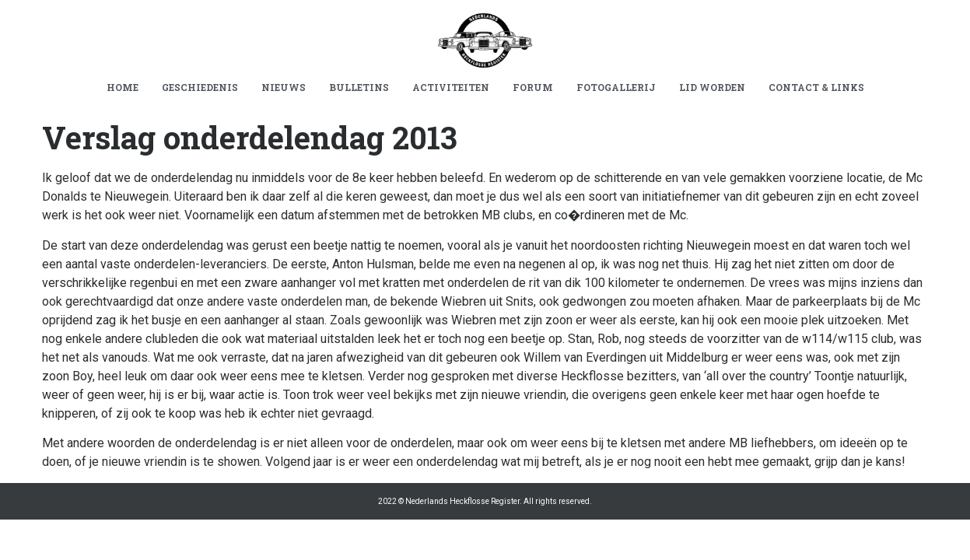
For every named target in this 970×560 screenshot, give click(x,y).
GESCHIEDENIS (200, 87)
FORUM (533, 87)
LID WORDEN (712, 87)
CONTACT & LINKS (816, 87)
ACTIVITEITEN (451, 87)
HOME (123, 87)
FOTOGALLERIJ (616, 87)
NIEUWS (284, 87)
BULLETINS (359, 87)
